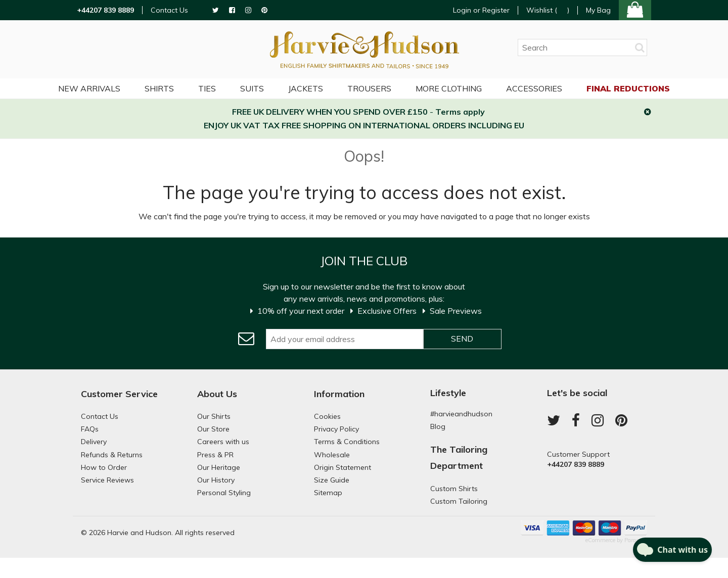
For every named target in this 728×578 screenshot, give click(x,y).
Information (339, 394)
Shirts (159, 88)
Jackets (306, 88)
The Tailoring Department (459, 457)
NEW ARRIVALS (89, 88)
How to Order (104, 467)
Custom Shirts (454, 489)
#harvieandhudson (461, 414)
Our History (216, 480)
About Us (217, 394)
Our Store (213, 429)
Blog (438, 426)
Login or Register (481, 10)
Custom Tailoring (459, 501)
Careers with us (223, 442)
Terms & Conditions (347, 442)
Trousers (369, 88)
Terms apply (460, 112)
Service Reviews (107, 480)
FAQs (90, 429)
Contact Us (169, 10)
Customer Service (119, 394)
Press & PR (215, 455)
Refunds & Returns (112, 455)
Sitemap (328, 493)
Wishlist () (548, 10)
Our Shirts (214, 416)
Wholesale (332, 455)
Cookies (327, 416)
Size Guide (332, 480)
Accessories (534, 88)
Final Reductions (628, 88)
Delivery (94, 442)
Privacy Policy (336, 429)
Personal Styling (224, 493)
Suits (252, 88)
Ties (207, 88)
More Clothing (449, 88)
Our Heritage (219, 467)
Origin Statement (343, 467)
